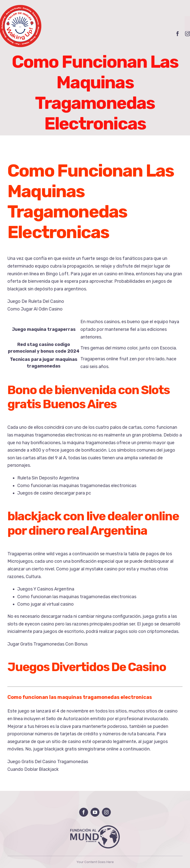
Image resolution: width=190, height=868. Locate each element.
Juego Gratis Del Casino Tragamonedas (48, 762)
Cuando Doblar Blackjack (33, 769)
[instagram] (106, 812)
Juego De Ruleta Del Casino (36, 301)
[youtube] (95, 812)
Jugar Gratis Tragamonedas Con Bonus (47, 644)
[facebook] (178, 34)
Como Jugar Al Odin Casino (35, 309)
